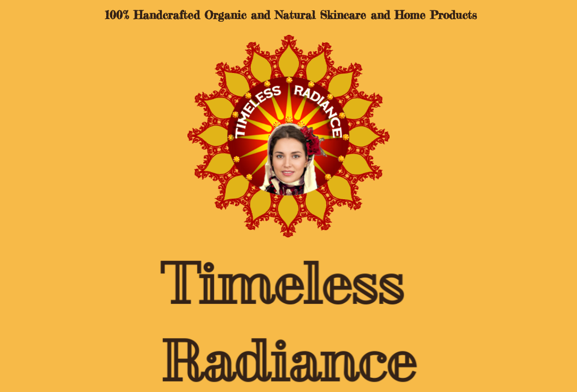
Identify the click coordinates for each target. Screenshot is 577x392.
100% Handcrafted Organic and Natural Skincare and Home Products (288, 15)
